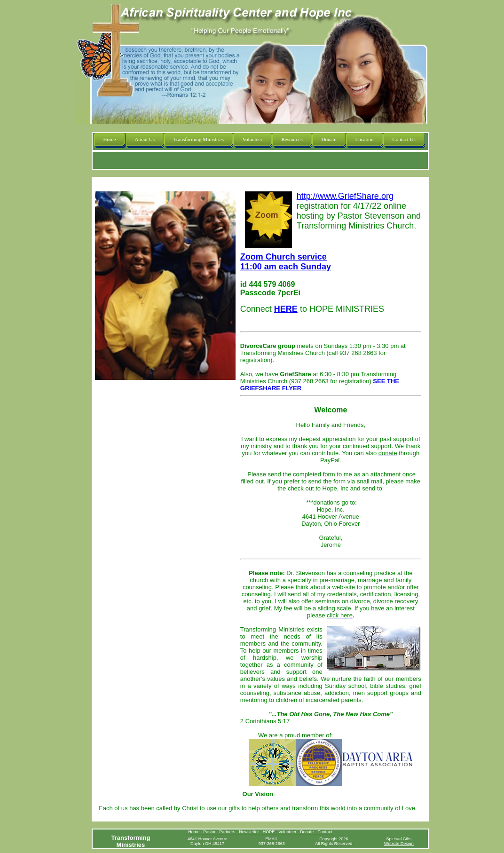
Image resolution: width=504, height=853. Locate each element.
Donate (307, 832)
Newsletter (249, 832)
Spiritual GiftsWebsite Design (399, 841)
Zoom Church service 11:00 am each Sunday (286, 262)
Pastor (209, 832)
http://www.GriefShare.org (345, 196)
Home (194, 832)
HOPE (269, 832)
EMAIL (272, 839)
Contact (325, 832)
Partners (228, 832)
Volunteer (288, 832)
